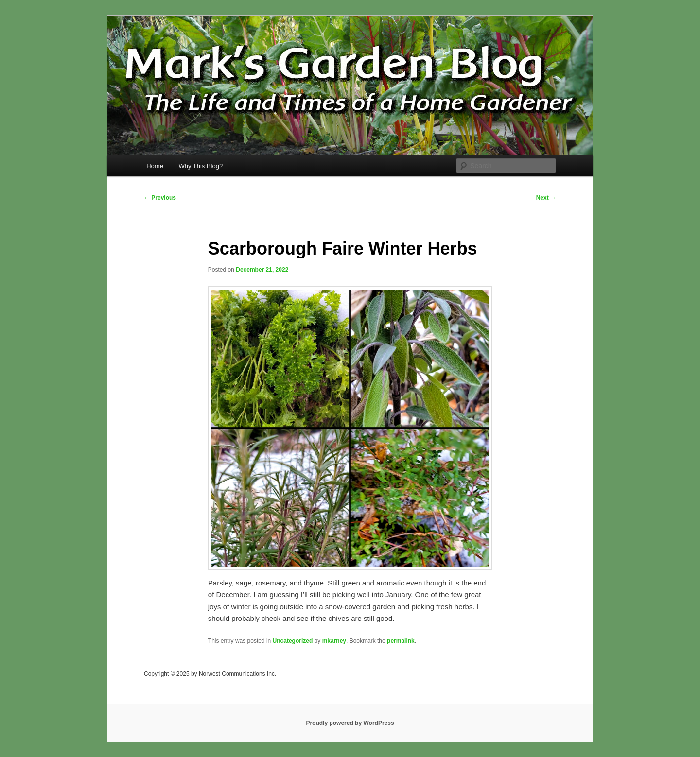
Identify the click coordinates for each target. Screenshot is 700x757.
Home (155, 166)
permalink (401, 641)
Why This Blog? (201, 166)
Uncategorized (293, 641)
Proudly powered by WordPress (350, 723)
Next (546, 198)
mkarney (334, 641)
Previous (160, 198)
